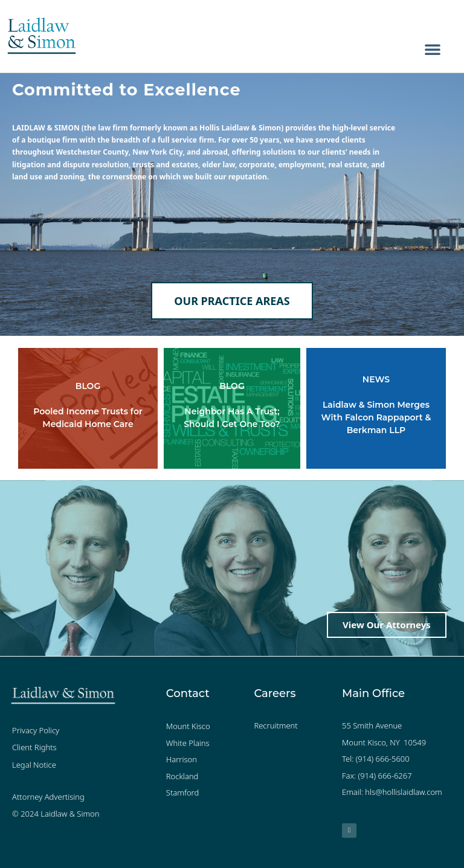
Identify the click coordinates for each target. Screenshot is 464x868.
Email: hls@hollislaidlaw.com (392, 792)
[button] (433, 49)
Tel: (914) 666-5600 (376, 759)
